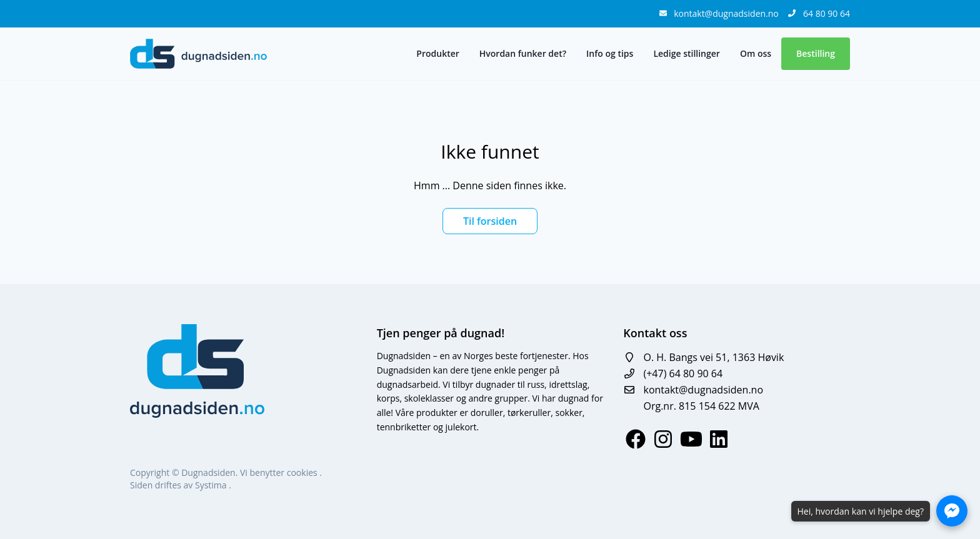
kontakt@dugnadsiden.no (727, 13)
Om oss (756, 53)
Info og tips (610, 53)
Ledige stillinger (686, 53)
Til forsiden (490, 221)
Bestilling (816, 53)
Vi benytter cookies (280, 472)
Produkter (437, 53)
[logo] (198, 54)
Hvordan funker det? (523, 53)
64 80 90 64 (827, 13)
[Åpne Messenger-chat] (952, 511)
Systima (212, 485)
